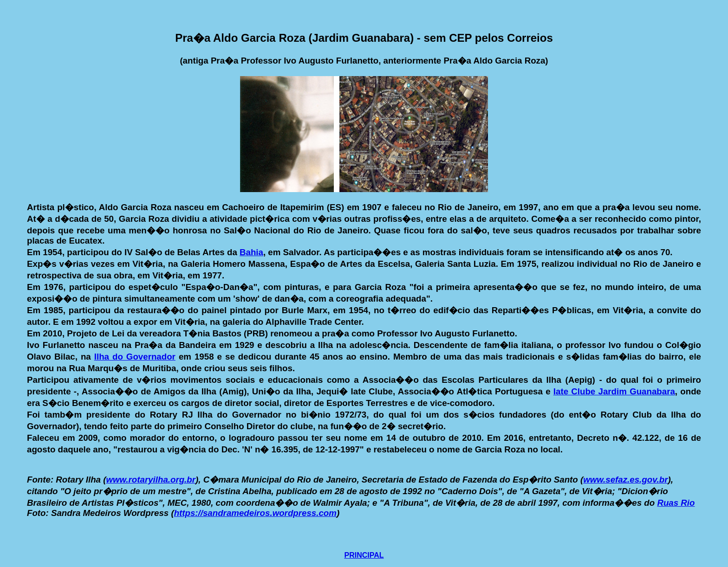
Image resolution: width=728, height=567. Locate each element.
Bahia (251, 252)
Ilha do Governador (135, 357)
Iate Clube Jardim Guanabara (614, 391)
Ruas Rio (676, 503)
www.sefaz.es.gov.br (625, 480)
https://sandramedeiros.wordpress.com (255, 513)
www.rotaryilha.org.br (151, 480)
